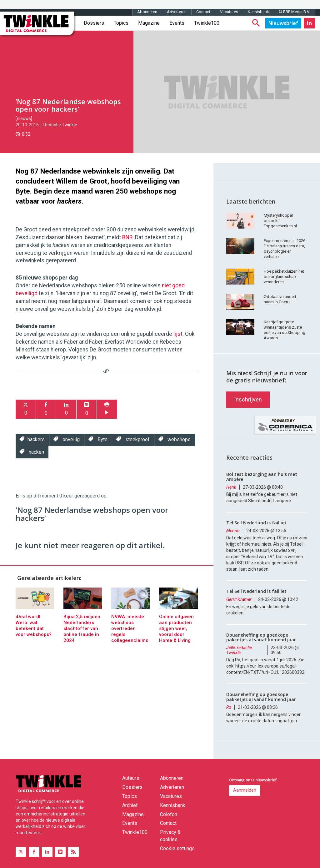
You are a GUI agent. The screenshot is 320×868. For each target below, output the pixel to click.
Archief (130, 805)
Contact (203, 12)
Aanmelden (245, 790)
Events (177, 23)
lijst (178, 334)
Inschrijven (248, 399)
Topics (121, 23)
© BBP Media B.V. (294, 12)
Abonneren (147, 12)
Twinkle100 (207, 23)
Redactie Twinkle (60, 125)
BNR (127, 237)
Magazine (149, 23)
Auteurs (131, 778)
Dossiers (94, 23)
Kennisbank (258, 12)
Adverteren (177, 12)
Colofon (169, 814)
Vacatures (229, 12)
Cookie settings (177, 848)
